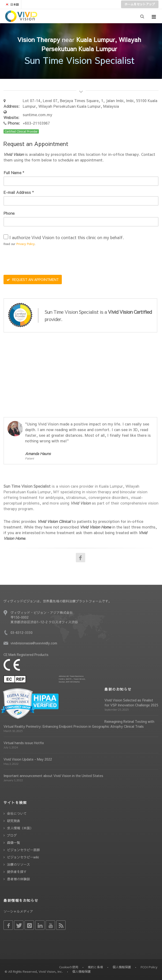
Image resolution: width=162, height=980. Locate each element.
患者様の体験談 (18, 879)
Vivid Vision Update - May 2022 (28, 759)
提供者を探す (17, 872)
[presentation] (39, 261)
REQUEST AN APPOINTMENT (33, 279)
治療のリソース (18, 864)
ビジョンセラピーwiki (23, 857)
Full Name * (14, 172)
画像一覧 (14, 842)
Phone (9, 213)
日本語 (12, 4)
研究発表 (14, 821)
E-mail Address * (19, 192)
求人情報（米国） (20, 828)
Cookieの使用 (69, 967)
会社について (17, 813)
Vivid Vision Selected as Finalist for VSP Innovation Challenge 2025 (131, 702)
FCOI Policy (149, 967)
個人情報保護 (122, 967)
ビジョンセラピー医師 (23, 850)
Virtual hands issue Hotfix (24, 743)
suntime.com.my (37, 115)
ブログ (12, 835)
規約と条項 (95, 967)
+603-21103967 (36, 123)
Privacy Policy (26, 244)
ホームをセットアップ (140, 4)
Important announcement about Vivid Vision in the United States (53, 776)
